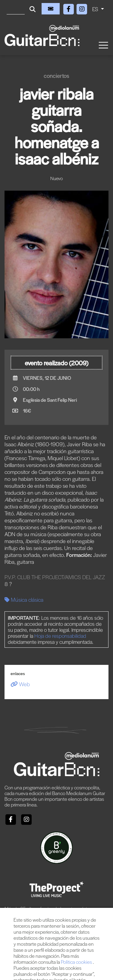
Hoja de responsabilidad (60, 636)
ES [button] (96, 9)
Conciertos (56, 76)
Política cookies (77, 962)
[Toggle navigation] (103, 45)
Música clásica (24, 599)
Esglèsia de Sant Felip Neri (50, 400)
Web (20, 684)
